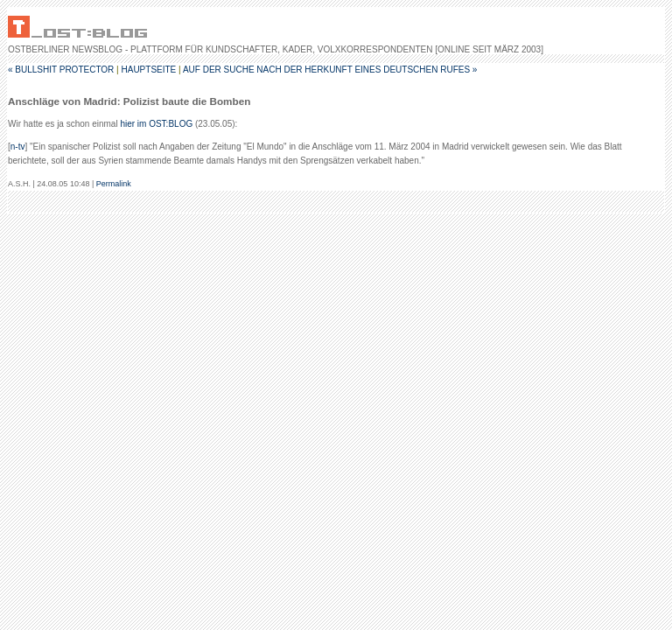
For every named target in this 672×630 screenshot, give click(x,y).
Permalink (114, 184)
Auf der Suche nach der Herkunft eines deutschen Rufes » (330, 70)
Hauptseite (148, 70)
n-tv (18, 147)
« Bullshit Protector (61, 70)
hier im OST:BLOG (156, 124)
